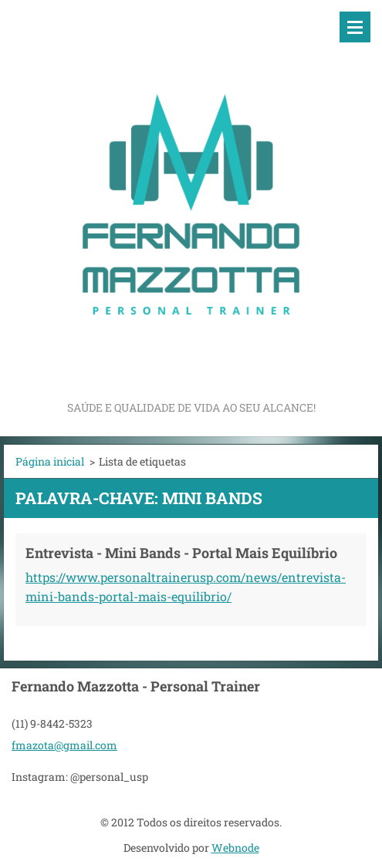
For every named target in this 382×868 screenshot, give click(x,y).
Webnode (235, 848)
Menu (355, 27)
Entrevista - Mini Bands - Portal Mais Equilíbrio (181, 553)
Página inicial (50, 461)
